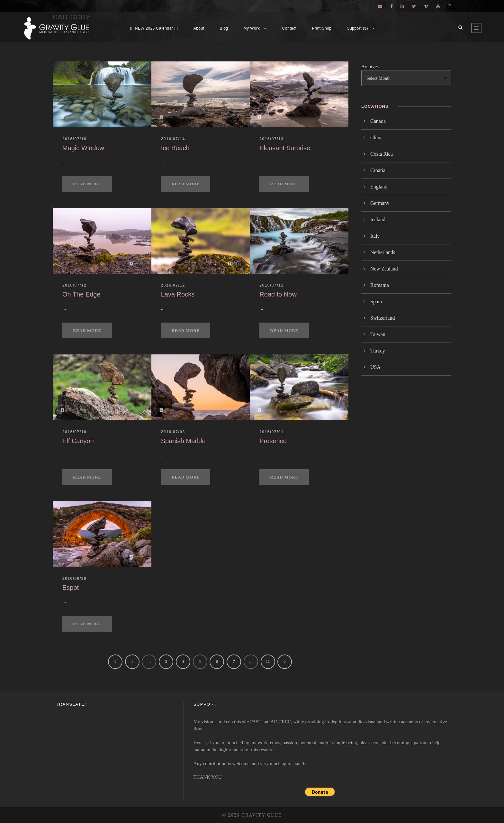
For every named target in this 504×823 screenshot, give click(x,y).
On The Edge (81, 294)
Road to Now (278, 294)
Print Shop (322, 28)
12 (268, 662)
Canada (378, 121)
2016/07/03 (173, 432)
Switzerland (382, 318)
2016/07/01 (271, 432)
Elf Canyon (78, 441)
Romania (380, 285)
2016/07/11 (271, 285)
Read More (87, 184)
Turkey (378, 351)
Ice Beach (175, 148)
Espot (71, 588)
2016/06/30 (74, 579)
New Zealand (384, 269)
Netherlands (383, 252)
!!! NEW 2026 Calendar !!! (154, 28)
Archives (370, 67)
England (379, 187)
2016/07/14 (173, 139)
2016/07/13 (271, 139)
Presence (273, 441)
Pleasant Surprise (285, 148)
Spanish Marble (183, 441)
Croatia (378, 170)
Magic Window (83, 148)
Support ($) (358, 28)
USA (375, 367)
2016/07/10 (74, 432)
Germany (380, 203)
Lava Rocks (178, 294)
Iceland (378, 219)
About (199, 28)
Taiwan (378, 334)
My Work (252, 28)
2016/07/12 (74, 285)
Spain (376, 302)
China (376, 137)
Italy (375, 236)
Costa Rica (382, 154)
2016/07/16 (74, 139)
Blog (224, 28)
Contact (289, 28)
